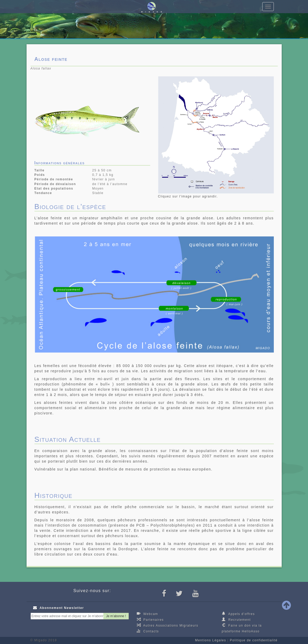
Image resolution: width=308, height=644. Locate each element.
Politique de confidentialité (254, 640)
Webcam (147, 614)
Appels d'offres (238, 614)
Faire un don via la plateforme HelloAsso (242, 628)
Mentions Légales (211, 640)
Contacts (148, 631)
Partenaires (150, 620)
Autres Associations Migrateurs (168, 625)
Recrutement (236, 620)
